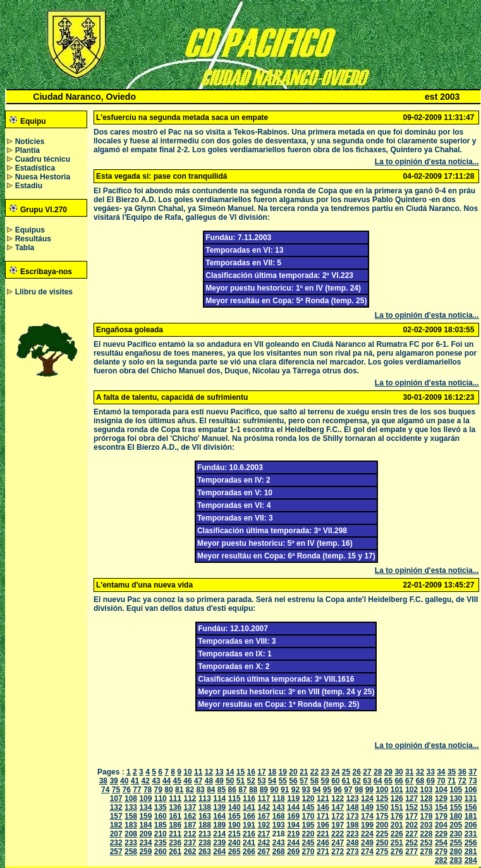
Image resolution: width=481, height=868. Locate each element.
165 (234, 816)
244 (293, 843)
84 (211, 790)
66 (399, 781)
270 (308, 852)
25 (346, 772)
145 (308, 807)
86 (232, 790)
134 (145, 807)
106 (471, 790)
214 (219, 834)
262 (190, 852)
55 (283, 781)
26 (357, 772)
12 (209, 772)
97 (348, 790)
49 (219, 781)
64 (378, 781)
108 (131, 799)
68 (420, 781)
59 (325, 781)
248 (353, 843)
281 (471, 852)
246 (323, 843)
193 (279, 825)
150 (382, 807)
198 (353, 825)
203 (427, 825)
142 (264, 807)
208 (131, 834)
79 (158, 790)
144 (293, 807)
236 (175, 843)
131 (471, 799)
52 (251, 781)
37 (472, 772)
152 (411, 807)
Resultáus (33, 239)
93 (306, 790)
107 (116, 799)
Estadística (35, 168)
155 (456, 807)
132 (116, 807)
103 (427, 790)
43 (156, 781)
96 (338, 790)
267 (264, 852)
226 (397, 834)
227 (411, 834)
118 (279, 799)
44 (167, 781)
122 (338, 799)
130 (456, 799)
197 (338, 825)
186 (175, 825)
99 (369, 790)
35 (452, 772)
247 (338, 843)
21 (304, 772)
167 (264, 816)
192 (264, 825)
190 (234, 825)
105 (456, 790)
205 (456, 825)
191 (249, 825)
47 (198, 781)
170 (308, 816)
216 (249, 834)
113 (205, 799)
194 (293, 825)
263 (205, 852)
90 (274, 790)
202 (411, 825)
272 (338, 852)
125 (382, 799)
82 (190, 790)
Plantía (27, 150)
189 (219, 825)
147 (338, 807)
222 (338, 834)
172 (338, 816)
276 (397, 852)
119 (293, 799)
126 (397, 799)
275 (382, 852)
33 (430, 772)
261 (175, 852)
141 (249, 807)
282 (441, 860)
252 (411, 843)
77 (137, 790)
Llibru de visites (44, 292)
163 (205, 816)
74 (105, 790)
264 (219, 852)
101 (397, 790)
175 (382, 816)
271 (323, 852)
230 (456, 834)
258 (131, 852)
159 (145, 816)
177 (411, 816)
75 (116, 790)
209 (145, 834)
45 (177, 781)
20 (293, 772)
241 (249, 843)
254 (441, 843)
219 (293, 834)
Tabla (25, 248)
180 (456, 816)
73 (472, 781)
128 (427, 799)
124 (367, 799)
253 (427, 843)
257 (116, 852)
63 (367, 781)
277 (411, 852)
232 (116, 843)
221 (323, 834)
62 (357, 781)
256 (471, 843)
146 (323, 807)
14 (230, 772)
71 (452, 781)
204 (441, 825)
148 (353, 807)
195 (308, 825)
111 (175, 799)
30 (399, 772)
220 (308, 834)
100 (382, 790)
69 (430, 781)
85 (222, 790)
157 (116, 816)
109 (145, 799)
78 (148, 790)
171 (323, 816)
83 (200, 790)
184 (145, 825)
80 (168, 790)
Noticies (30, 142)
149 (367, 807)
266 (249, 852)
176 (397, 816)
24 (335, 772)
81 (179, 790)
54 (272, 781)
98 (359, 790)
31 (409, 772)
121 (323, 799)
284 (471, 860)
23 (325, 772)
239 (219, 843)
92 (295, 790)
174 (367, 816)
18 (272, 772)
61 (346, 781)
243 (279, 843)
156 (471, 807)
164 (219, 816)
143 (279, 807)
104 (441, 790)
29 (388, 772)
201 (397, 825)
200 (382, 825)
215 (234, 834)
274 (367, 852)
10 (187, 772)
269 (293, 852)
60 (335, 781)
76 (127, 790)
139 (219, 807)
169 (293, 816)
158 (131, 816)
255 (456, 843)
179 (441, 816)
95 (327, 790)
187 (190, 825)
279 (441, 852)
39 (113, 781)
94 (316, 790)
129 (441, 799)
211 (175, 834)
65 (388, 781)
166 (249, 816)
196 (323, 825)
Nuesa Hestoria (43, 177)
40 (124, 781)
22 (314, 772)
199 (367, 825)
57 (304, 781)
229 (441, 834)
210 (161, 834)
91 (285, 790)
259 (145, 852)
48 (209, 781)
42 (146, 781)
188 (205, 825)
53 (261, 781)
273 (353, 852)
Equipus (30, 230)
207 (116, 834)
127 (411, 799)
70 (441, 781)
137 (190, 807)
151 (397, 807)
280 (456, 852)
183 (131, 825)
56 (293, 781)
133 (131, 807)
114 (219, 799)
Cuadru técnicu (43, 159)
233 (131, 843)
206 (471, 825)
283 (456, 860)
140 (234, 807)
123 (353, 799)
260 (161, 852)
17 (261, 772)
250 (382, 843)
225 (382, 834)
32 (420, 772)
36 (462, 772)
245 (308, 843)
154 (441, 807)
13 (219, 772)
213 (205, 834)
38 (103, 781)
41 (135, 781)
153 (427, 807)
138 (205, 807)
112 (190, 799)
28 (378, 772)
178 (427, 816)
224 (367, 834)
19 (283, 772)
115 (234, 799)
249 (367, 843)
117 (264, 799)
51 (240, 781)
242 (264, 843)
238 (205, 843)
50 (230, 781)
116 (249, 799)
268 (279, 852)
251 (397, 843)
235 (161, 843)
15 (240, 772)
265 (234, 852)
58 (314, 781)
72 (462, 781)
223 (353, 834)
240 (234, 843)
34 (441, 772)
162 (190, 816)
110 (161, 799)
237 (190, 843)
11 (198, 772)
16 (251, 772)
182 (116, 825)
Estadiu (29, 186)
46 (187, 781)
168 (279, 816)
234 (145, 843)
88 (253, 790)
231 (471, 834)
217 (264, 834)
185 (161, 825)
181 (471, 816)
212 (190, 834)
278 (427, 852)
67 (409, 781)
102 (411, 790)
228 (427, 834)
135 (161, 807)
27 (367, 772)
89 (264, 790)
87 (242, 790)
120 (308, 799)
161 (175, 816)
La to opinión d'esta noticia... (427, 162)
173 (353, 816)
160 (161, 816)
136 (175, 807)
